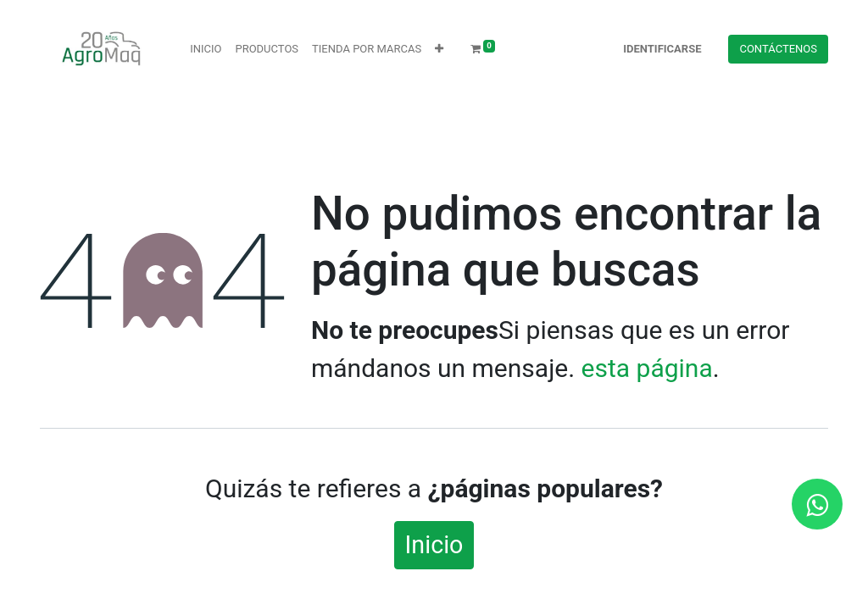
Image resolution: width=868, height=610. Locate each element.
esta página (647, 368)
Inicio (434, 545)
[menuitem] (206, 49)
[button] (439, 49)
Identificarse (662, 49)
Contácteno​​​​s (778, 49)
